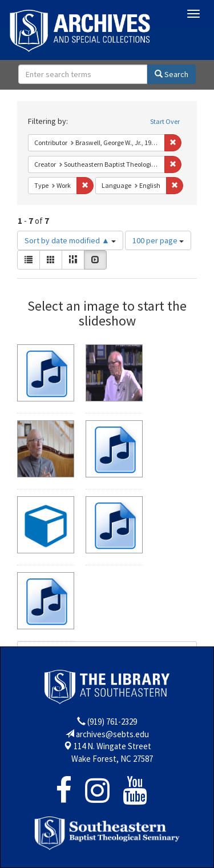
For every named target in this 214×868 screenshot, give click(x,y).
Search (171, 74)
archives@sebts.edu (112, 734)
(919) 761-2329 (112, 722)
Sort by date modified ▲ (70, 240)
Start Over (165, 121)
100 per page (158, 240)
